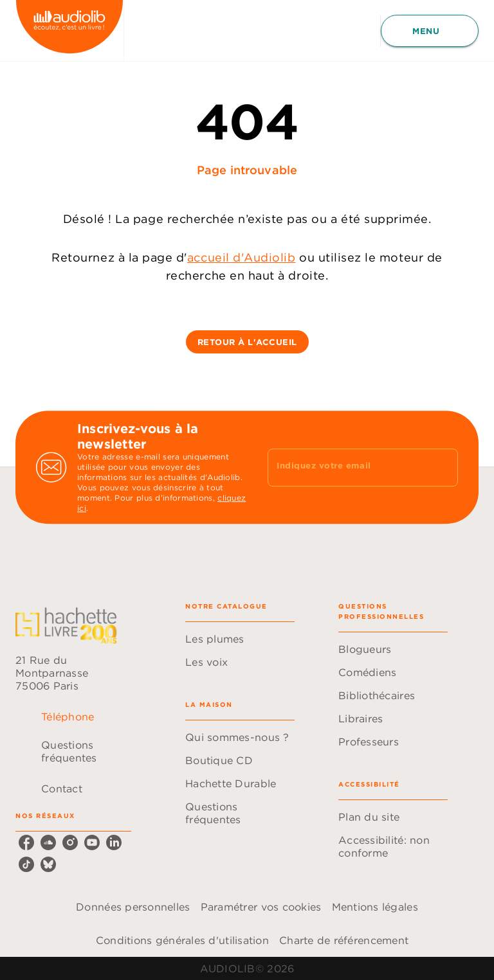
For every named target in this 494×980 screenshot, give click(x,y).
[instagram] (70, 842)
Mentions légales (375, 907)
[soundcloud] (48, 842)
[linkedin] (114, 842)
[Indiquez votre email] (347, 467)
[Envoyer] (443, 467)
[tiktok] (26, 864)
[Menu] (430, 31)
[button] (247, 342)
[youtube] (92, 842)
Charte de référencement (344, 940)
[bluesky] (48, 864)
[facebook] (26, 842)
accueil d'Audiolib (242, 257)
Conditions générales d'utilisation (182, 940)
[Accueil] (69, 31)
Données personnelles (133, 907)
